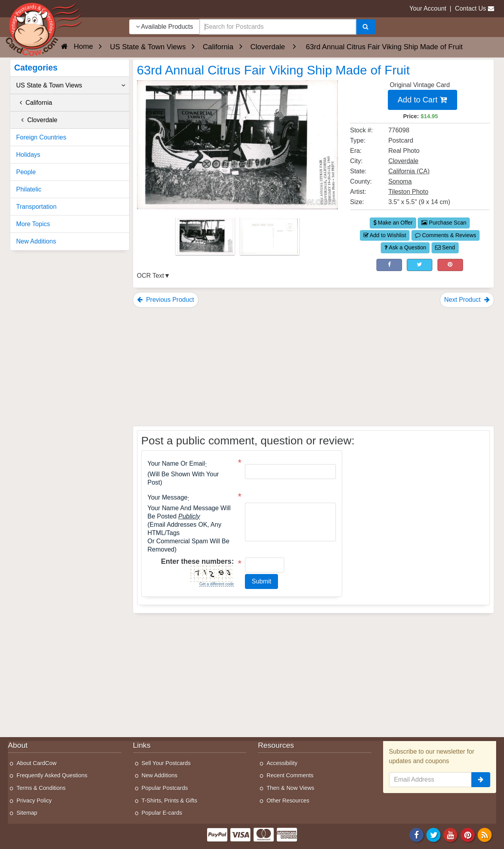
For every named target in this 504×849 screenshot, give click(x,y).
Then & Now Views (290, 788)
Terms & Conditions (41, 788)
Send (445, 247)
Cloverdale (37, 120)
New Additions (36, 241)
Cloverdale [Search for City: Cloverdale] (403, 161)
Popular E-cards (162, 813)
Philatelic (29, 189)
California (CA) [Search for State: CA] (409, 171)
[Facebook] (417, 834)
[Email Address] (431, 780)
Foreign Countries (41, 137)
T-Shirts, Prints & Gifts (170, 801)
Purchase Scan (444, 223)
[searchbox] (278, 27)
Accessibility (282, 763)
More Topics (33, 224)
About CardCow (37, 763)
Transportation (36, 207)
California (34, 103)
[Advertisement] (314, 367)
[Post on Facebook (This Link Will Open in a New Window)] (389, 265)
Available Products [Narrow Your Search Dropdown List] (165, 27)
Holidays (28, 155)
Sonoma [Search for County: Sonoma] (400, 181)
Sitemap (27, 813)
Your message (168, 498)
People (26, 172)
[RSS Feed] (485, 834)
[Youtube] (451, 834)
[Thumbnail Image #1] (206, 239)
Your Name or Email (176, 464)
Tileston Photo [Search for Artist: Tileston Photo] (408, 192)
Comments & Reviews (446, 235)
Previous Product (166, 300)
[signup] (481, 780)
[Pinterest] (468, 834)
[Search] (366, 27)
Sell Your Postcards (166, 763)
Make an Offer (393, 223)
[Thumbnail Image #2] (270, 239)
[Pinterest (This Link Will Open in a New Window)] (450, 265)
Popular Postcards (165, 788)
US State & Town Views (71, 85)
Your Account (428, 8)
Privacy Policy (34, 801)
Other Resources (288, 801)
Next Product (467, 300)
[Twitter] (434, 834)
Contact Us (470, 8)
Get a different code (217, 584)
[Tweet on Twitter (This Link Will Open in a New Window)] (420, 265)
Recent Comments (290, 775)
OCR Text (151, 276)
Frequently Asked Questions (52, 775)
